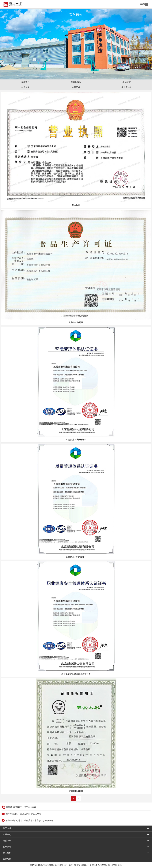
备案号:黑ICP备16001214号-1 (80, 865)
